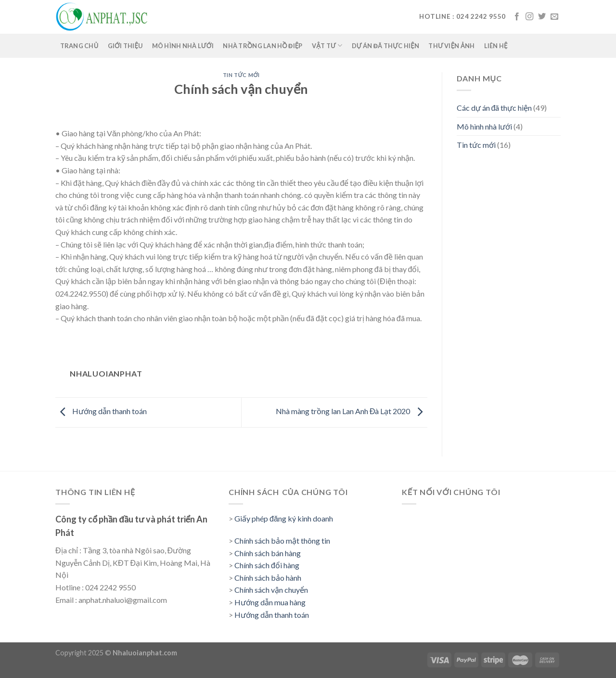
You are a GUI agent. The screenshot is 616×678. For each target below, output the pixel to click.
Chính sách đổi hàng (267, 565)
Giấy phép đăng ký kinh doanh (284, 518)
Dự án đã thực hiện (386, 46)
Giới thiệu (125, 46)
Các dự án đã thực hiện (494, 108)
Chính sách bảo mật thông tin (282, 541)
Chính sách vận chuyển (271, 590)
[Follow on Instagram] (529, 17)
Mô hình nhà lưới (183, 46)
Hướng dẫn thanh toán (101, 411)
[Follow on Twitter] (542, 17)
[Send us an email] (554, 17)
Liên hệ (496, 46)
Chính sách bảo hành (268, 578)
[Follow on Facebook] (517, 17)
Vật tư (327, 46)
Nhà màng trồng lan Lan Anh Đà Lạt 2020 (352, 411)
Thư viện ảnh (451, 46)
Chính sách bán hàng (268, 553)
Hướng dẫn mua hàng (270, 602)
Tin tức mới (241, 75)
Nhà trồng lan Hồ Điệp (263, 46)
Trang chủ (79, 46)
